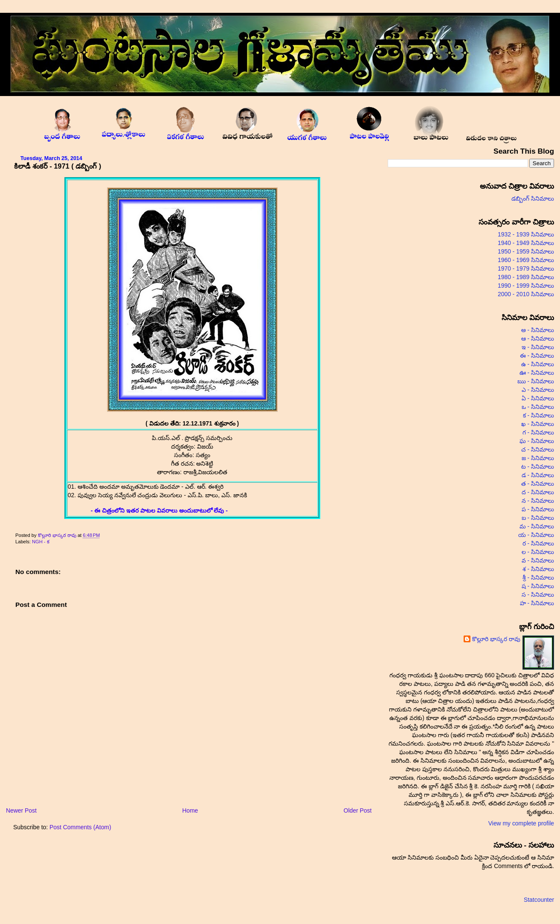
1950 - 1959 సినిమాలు (526, 251)
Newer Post (21, 810)
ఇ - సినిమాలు (538, 347)
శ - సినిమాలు (538, 569)
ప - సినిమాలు (538, 509)
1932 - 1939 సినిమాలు (526, 234)
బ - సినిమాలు (538, 518)
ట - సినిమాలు (538, 466)
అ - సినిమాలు (538, 330)
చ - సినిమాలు (538, 449)
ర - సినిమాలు (538, 543)
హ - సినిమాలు (537, 603)
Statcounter (539, 900)
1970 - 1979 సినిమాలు (526, 268)
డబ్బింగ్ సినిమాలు (533, 198)
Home (190, 810)
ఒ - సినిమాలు (538, 407)
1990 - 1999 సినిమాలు (526, 286)
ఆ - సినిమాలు (538, 338)
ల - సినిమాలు (538, 552)
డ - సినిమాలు (538, 475)
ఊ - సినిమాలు (537, 373)
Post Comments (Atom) (80, 827)
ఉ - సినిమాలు (538, 364)
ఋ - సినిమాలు (536, 381)
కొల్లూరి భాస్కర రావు (58, 535)
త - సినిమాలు (538, 484)
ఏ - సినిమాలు (538, 398)
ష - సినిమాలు (538, 586)
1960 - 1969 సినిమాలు (526, 260)
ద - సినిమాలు (538, 492)
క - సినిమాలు (538, 415)
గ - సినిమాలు (538, 432)
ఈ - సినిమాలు (537, 356)
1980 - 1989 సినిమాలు (526, 277)
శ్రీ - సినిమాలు (538, 577)
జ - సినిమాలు (538, 458)
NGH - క (41, 542)
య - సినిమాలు (536, 535)
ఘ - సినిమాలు (537, 441)
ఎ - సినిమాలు (538, 390)
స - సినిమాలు (538, 595)
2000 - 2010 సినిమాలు (526, 294)
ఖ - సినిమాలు (538, 424)
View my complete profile (521, 823)
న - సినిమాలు (538, 501)
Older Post (358, 810)
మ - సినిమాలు (537, 526)
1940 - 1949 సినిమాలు (526, 243)
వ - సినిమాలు (538, 560)
